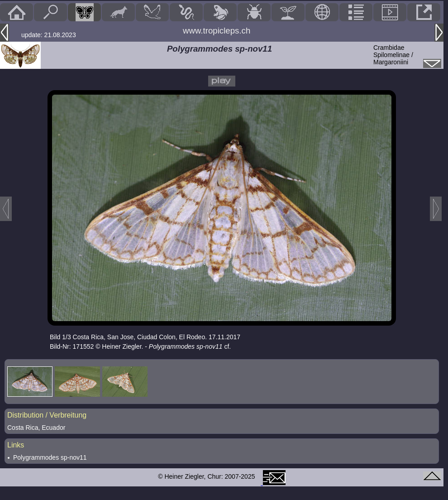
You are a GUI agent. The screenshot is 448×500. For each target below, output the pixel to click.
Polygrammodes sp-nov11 (50, 457)
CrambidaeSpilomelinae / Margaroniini (393, 55)
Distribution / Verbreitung (47, 415)
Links (16, 445)
